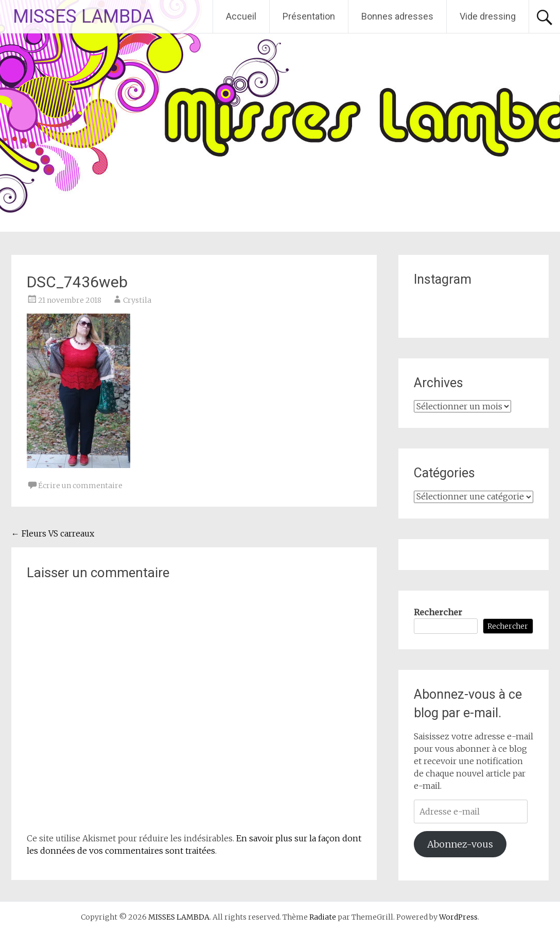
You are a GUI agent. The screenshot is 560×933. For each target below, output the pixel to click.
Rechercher (438, 612)
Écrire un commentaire (80, 486)
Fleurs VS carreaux (53, 533)
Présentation (309, 16)
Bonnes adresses (397, 16)
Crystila (137, 300)
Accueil (241, 16)
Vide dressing (488, 16)
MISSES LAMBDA (83, 16)
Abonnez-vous (460, 844)
